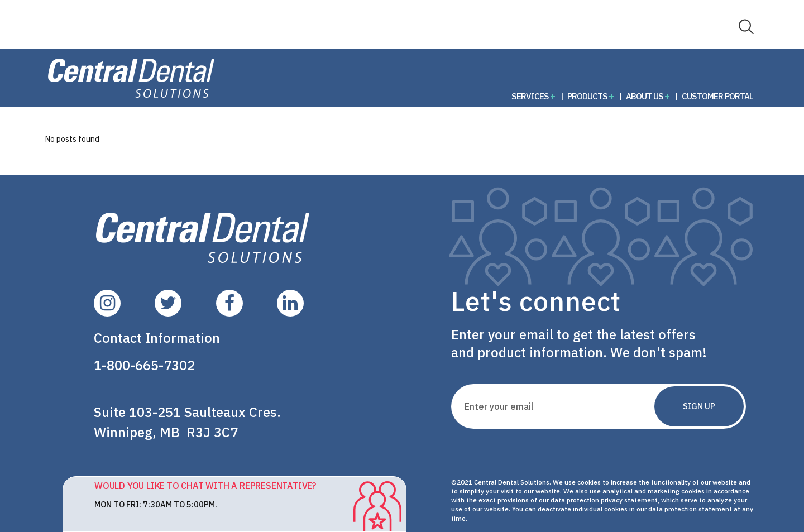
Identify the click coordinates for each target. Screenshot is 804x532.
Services (530, 96)
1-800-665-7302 (144, 365)
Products (587, 96)
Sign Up (699, 406)
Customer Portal (717, 96)
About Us (645, 96)
